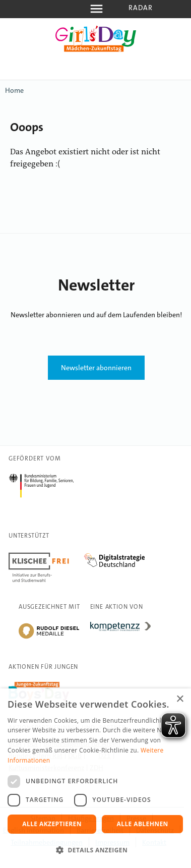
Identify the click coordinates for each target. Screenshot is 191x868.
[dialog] (95, 778)
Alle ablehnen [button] (143, 824)
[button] (95, 850)
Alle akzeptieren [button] (52, 824)
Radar (141, 8)
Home (14, 90)
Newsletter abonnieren (96, 368)
